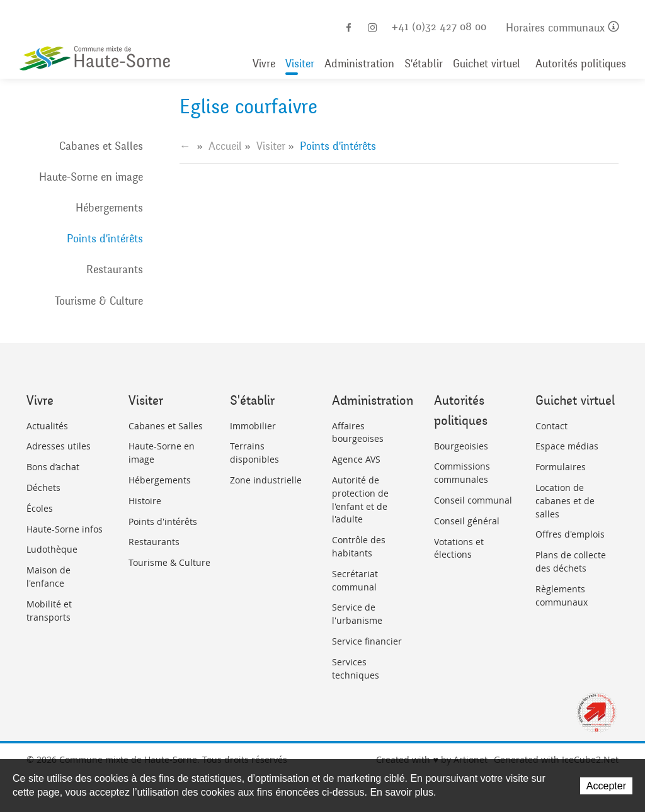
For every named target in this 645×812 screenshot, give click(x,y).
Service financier (367, 641)
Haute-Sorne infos (65, 529)
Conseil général (467, 521)
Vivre (264, 64)
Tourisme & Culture (99, 301)
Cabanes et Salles (101, 146)
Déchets (43, 488)
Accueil (225, 146)
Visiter (300, 64)
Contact (551, 426)
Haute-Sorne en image (91, 177)
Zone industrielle (266, 480)
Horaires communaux (562, 28)
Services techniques (356, 668)
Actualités (47, 426)
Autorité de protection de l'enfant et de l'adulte (360, 499)
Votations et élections (459, 548)
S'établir (424, 64)
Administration (359, 64)
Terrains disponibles (254, 453)
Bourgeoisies (461, 446)
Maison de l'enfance (49, 577)
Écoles (40, 508)
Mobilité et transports (49, 611)
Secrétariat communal (355, 580)
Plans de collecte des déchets (571, 561)
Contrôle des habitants (359, 546)
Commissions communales (462, 473)
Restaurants (115, 269)
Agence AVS (356, 459)
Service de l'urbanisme (357, 614)
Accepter (606, 786)
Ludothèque (52, 549)
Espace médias (567, 446)
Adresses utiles (59, 446)
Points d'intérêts (105, 239)
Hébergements (109, 208)
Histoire (145, 501)
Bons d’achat (53, 467)
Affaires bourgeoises (358, 432)
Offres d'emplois (570, 534)
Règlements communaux (562, 595)
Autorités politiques (581, 64)
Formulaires (561, 467)
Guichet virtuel (487, 64)
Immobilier (253, 426)
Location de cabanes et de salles (565, 501)
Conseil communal (473, 500)
